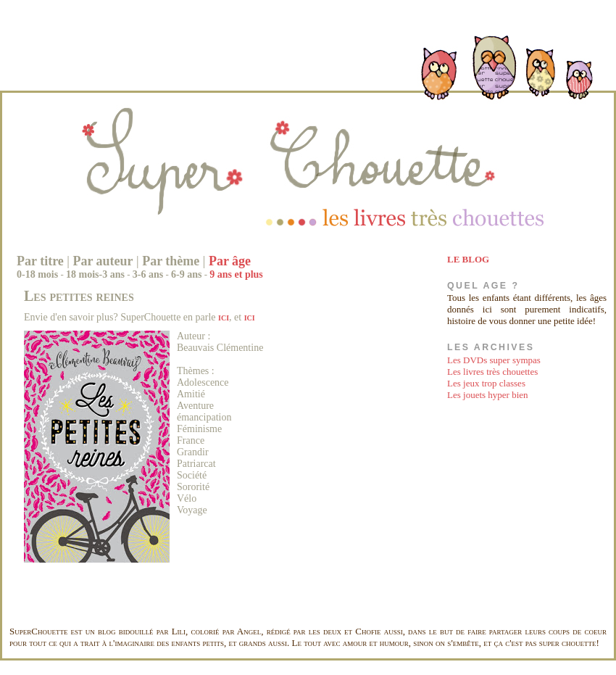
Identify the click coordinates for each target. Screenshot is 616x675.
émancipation (204, 417)
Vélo (187, 498)
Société (192, 475)
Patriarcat (196, 464)
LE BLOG (468, 259)
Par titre (40, 261)
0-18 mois (37, 274)
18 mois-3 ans (95, 274)
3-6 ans (148, 274)
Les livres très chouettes (492, 372)
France (191, 440)
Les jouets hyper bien (488, 395)
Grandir (193, 452)
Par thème (171, 261)
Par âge (230, 261)
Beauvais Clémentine (220, 348)
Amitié (191, 394)
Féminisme (199, 429)
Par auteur (103, 261)
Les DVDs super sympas (494, 360)
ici (224, 317)
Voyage (192, 510)
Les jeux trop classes (486, 383)
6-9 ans (186, 274)
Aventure (195, 406)
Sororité (193, 487)
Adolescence (203, 382)
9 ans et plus (236, 274)
